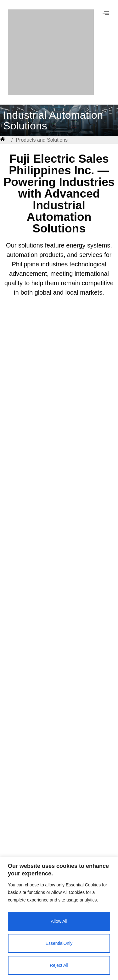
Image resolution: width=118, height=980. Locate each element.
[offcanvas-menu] (106, 13)
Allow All (59, 921)
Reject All (59, 965)
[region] (59, 918)
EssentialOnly (59, 943)
